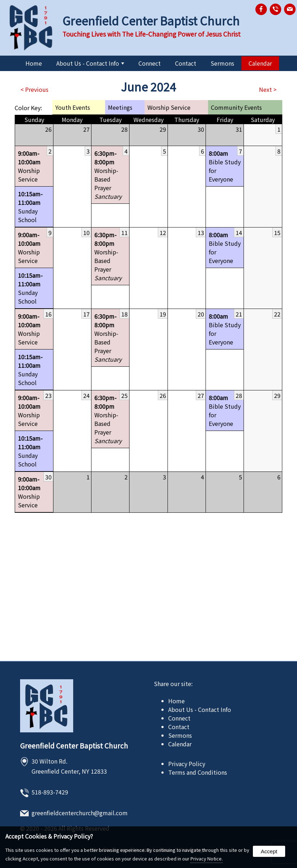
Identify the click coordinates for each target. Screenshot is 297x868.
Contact (186, 63)
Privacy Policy (187, 764)
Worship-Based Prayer (110, 175)
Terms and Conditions (198, 772)
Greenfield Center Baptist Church (74, 746)
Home (34, 63)
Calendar (260, 63)
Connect (150, 63)
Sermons (222, 63)
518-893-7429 (50, 792)
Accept (269, 851)
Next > (268, 89)
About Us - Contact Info (90, 63)
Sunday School (34, 207)
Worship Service (34, 166)
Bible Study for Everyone (225, 166)
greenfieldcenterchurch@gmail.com (80, 813)
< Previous (34, 89)
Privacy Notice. (207, 858)
